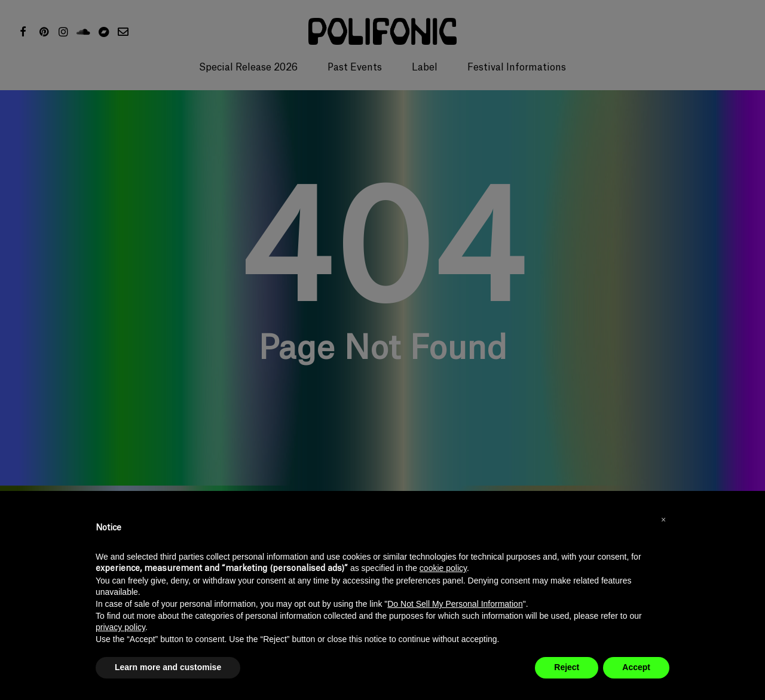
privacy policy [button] (120, 627)
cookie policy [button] (443, 568)
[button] (663, 520)
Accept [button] (636, 667)
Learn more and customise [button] (168, 667)
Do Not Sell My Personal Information (455, 604)
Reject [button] (567, 667)
